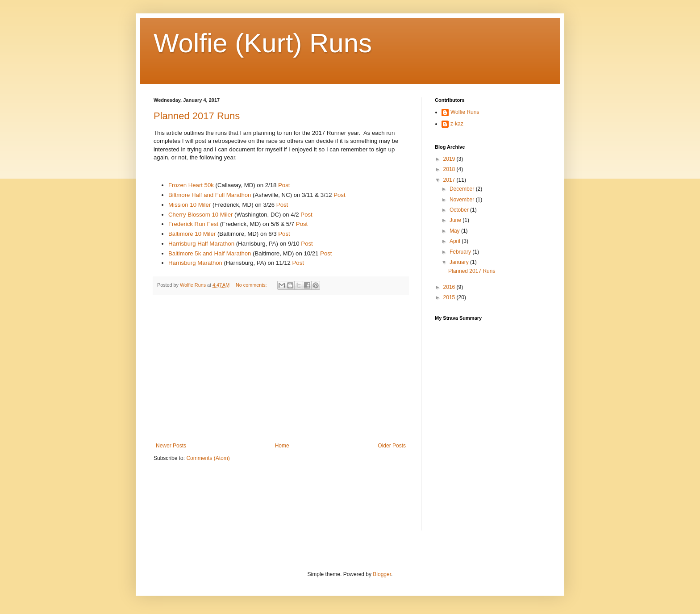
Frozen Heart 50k (191, 185)
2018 (450, 169)
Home (282, 446)
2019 (450, 159)
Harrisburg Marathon (195, 263)
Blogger (382, 574)
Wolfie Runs (465, 112)
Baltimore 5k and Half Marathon (210, 253)
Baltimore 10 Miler (193, 234)
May (455, 231)
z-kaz (457, 124)
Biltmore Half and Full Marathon (210, 195)
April (456, 241)
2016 (450, 287)
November (463, 200)
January (460, 262)
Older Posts (392, 446)
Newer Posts (171, 446)
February (461, 252)
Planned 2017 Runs (197, 116)
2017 (450, 180)
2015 (450, 297)
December (463, 189)
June (456, 220)
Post (284, 185)
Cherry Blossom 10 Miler (200, 215)
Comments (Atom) (208, 458)
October (460, 210)
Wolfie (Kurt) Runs (263, 43)
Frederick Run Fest (193, 224)
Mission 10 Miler (190, 205)
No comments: (252, 285)
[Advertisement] (281, 369)
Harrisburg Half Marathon (201, 244)
